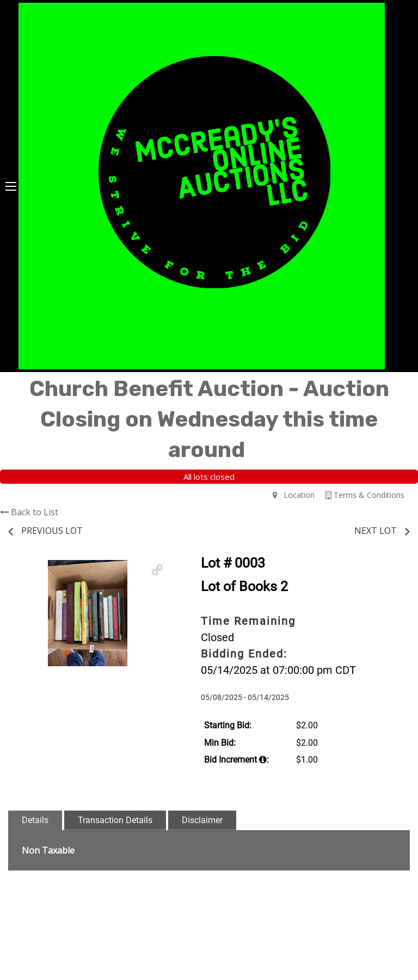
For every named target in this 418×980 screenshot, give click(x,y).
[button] (157, 570)
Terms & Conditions (365, 495)
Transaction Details (115, 820)
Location (294, 495)
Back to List (29, 512)
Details (35, 820)
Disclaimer (202, 820)
